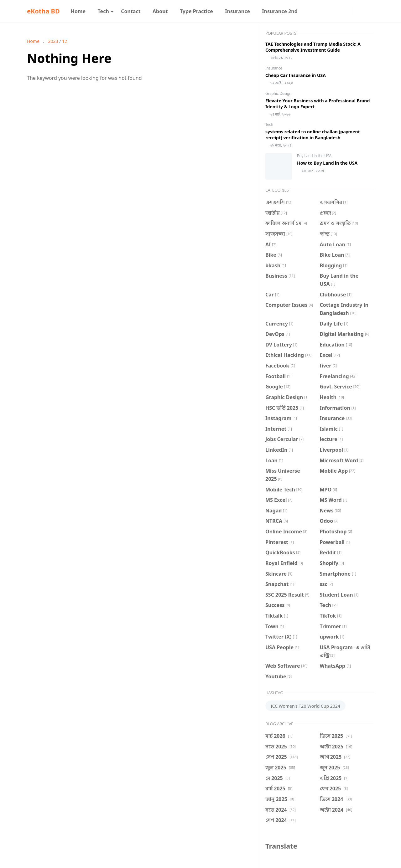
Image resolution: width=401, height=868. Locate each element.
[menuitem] (78, 11)
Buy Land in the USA (314, 156)
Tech (269, 124)
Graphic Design (278, 93)
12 (65, 41)
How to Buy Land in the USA (327, 163)
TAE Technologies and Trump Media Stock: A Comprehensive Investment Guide (313, 47)
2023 (53, 41)
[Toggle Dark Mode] (358, 11)
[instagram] (345, 11)
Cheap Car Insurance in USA (296, 75)
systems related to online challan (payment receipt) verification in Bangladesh (313, 135)
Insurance (274, 68)
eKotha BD (43, 11)
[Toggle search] (368, 11)
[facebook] (335, 11)
